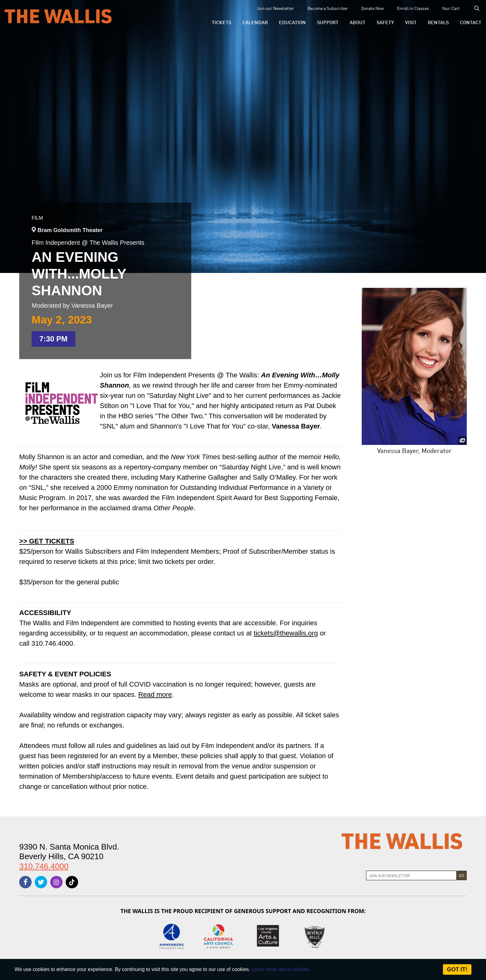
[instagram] (56, 882)
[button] (221, 22)
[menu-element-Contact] (468, 22)
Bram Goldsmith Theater (70, 230)
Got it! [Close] (457, 969)
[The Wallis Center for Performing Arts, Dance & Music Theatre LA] (58, 16)
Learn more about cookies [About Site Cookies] (280, 969)
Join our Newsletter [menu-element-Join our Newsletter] (275, 8)
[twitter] (41, 882)
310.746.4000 (44, 866)
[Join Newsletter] (411, 875)
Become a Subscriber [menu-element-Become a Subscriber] (328, 8)
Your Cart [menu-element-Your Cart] (451, 8)
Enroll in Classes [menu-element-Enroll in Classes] (413, 8)
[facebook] (25, 882)
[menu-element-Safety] (385, 22)
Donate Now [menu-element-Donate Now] (372, 8)
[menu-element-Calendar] (255, 22)
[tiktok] (72, 882)
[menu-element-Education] (292, 22)
